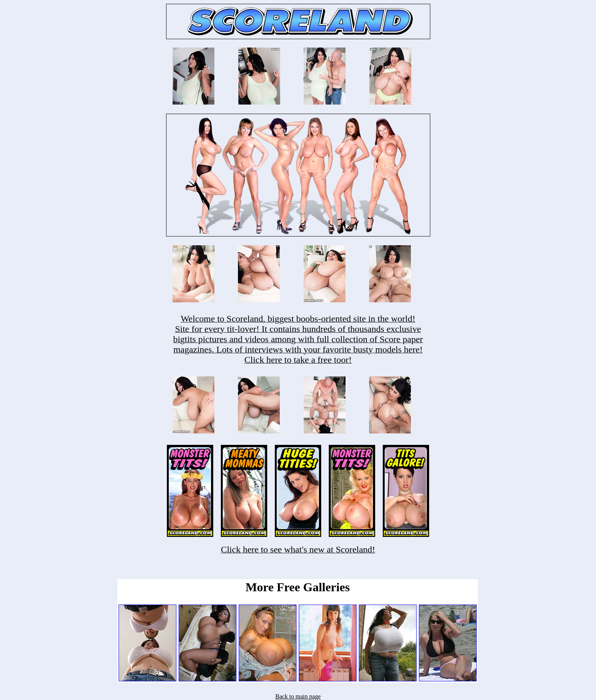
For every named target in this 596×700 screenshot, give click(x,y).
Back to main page (298, 696)
